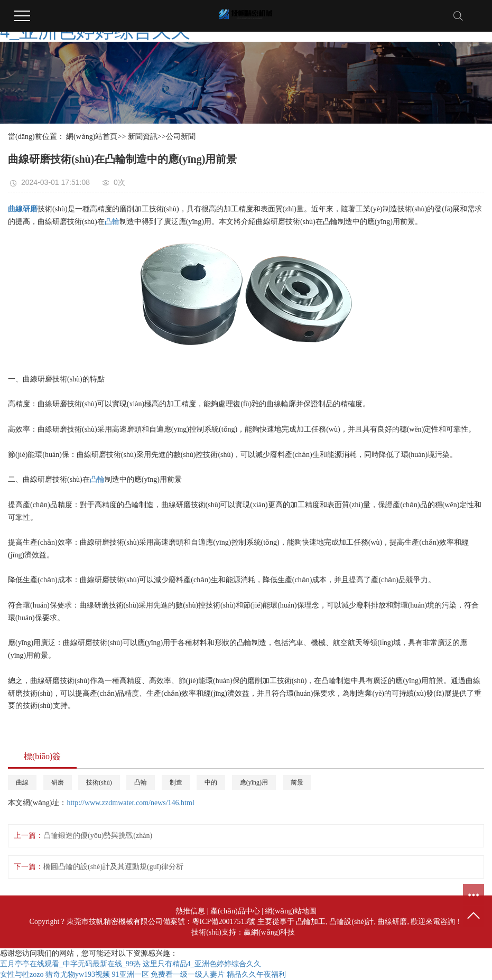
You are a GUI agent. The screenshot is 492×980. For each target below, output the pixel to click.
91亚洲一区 (131, 974)
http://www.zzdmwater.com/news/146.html (130, 803)
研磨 (58, 782)
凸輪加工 (311, 922)
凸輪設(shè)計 (351, 922)
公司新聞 (181, 137)
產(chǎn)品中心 (235, 911)
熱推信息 (190, 911)
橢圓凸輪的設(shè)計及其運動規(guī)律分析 (113, 867)
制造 (176, 782)
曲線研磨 (392, 922)
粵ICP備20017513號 (224, 922)
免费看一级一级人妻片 (188, 974)
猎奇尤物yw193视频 (78, 974)
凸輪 (112, 222)
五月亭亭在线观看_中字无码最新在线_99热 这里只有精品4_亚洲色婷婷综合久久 (131, 964)
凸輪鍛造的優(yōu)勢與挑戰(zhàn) (98, 836)
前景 (297, 782)
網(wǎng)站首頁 (92, 137)
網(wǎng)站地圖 (290, 911)
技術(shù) (99, 782)
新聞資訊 (143, 137)
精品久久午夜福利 (256, 974)
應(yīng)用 (254, 782)
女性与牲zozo (22, 974)
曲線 (22, 782)
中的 (211, 782)
